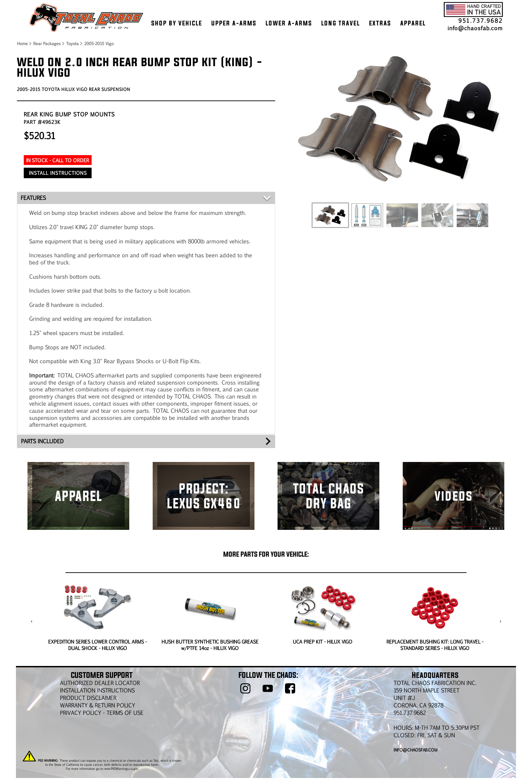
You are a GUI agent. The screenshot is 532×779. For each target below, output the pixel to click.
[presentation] (32, 621)
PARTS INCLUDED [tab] (42, 441)
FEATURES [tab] (33, 198)
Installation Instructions (97, 690)
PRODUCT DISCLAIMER (88, 698)
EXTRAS (380, 23)
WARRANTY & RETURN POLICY (98, 705)
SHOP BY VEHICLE (177, 23)
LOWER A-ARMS (289, 23)
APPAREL (413, 23)
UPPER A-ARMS (234, 23)
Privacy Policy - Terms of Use (102, 713)
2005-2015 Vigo (99, 43)
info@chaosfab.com (475, 28)
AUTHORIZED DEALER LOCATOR (100, 683)
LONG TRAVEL (341, 23)
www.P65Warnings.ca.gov (121, 768)
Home (22, 43)
